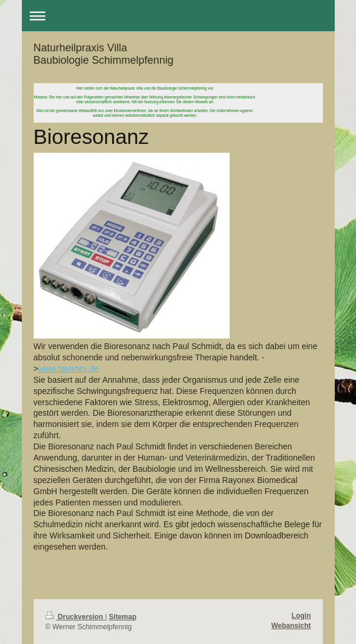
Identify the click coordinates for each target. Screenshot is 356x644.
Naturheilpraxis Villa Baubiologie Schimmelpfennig (104, 54)
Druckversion (75, 617)
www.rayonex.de (69, 369)
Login (301, 616)
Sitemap (123, 617)
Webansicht (291, 626)
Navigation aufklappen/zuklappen (178, 16)
